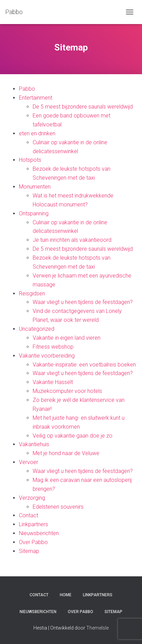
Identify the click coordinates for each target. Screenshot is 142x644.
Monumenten (35, 187)
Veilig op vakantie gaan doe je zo (73, 436)
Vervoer (29, 462)
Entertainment (36, 98)
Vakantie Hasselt (53, 382)
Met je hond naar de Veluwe (66, 453)
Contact (29, 515)
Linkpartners (34, 524)
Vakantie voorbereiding (47, 356)
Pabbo (27, 89)
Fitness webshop (53, 347)
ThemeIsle (97, 628)
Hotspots (30, 160)
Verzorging (32, 498)
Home (66, 595)
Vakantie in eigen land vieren (67, 338)
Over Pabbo (33, 542)
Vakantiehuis (34, 444)
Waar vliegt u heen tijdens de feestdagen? (83, 302)
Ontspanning (34, 213)
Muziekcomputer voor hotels (67, 391)
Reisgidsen (32, 293)
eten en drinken (37, 133)
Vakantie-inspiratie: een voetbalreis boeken (84, 365)
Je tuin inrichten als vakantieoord (72, 240)
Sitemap (29, 551)
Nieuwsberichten (39, 533)
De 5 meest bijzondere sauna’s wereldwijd (83, 107)
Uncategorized (37, 329)
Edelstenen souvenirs (58, 507)
